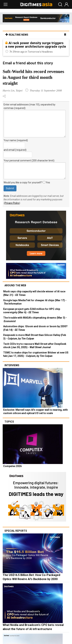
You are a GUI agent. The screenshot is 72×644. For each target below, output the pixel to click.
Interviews (12, 365)
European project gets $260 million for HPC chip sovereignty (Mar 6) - (32, 311)
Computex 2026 (12, 466)
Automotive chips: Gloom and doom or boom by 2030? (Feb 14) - (35, 328)
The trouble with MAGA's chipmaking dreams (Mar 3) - (35, 319)
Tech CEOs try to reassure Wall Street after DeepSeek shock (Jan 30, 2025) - (35, 346)
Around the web (15, 285)
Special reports (16, 531)
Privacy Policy (12, 203)
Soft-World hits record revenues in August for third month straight (33, 77)
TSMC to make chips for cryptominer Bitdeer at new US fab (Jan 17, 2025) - (36, 354)
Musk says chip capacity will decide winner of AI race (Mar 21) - (34, 293)
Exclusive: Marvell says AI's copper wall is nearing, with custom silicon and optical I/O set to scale (35, 412)
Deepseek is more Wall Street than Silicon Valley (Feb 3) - (35, 337)
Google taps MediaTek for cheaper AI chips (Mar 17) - (35, 302)
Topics (9, 422)
